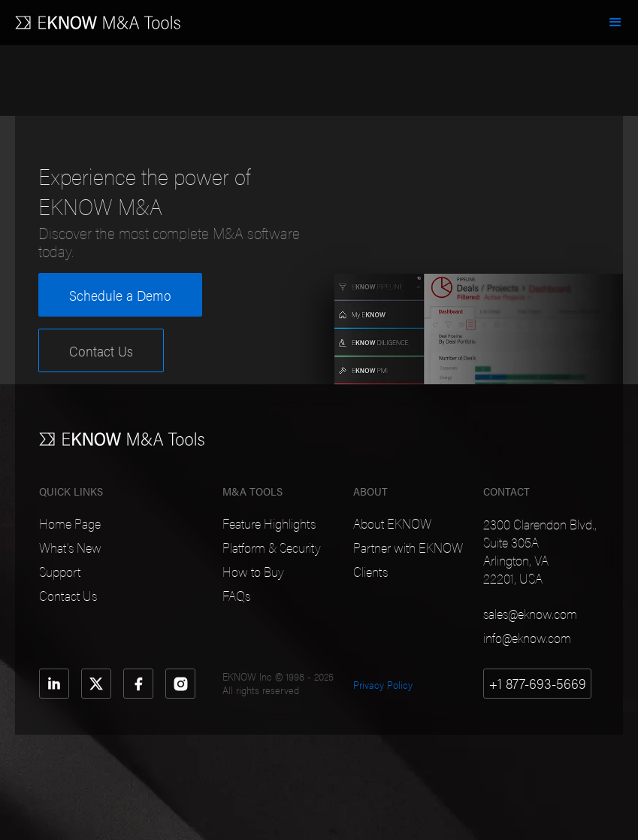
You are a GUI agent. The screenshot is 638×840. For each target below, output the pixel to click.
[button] (615, 23)
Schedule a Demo (120, 295)
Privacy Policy (383, 684)
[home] (98, 15)
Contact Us (101, 350)
